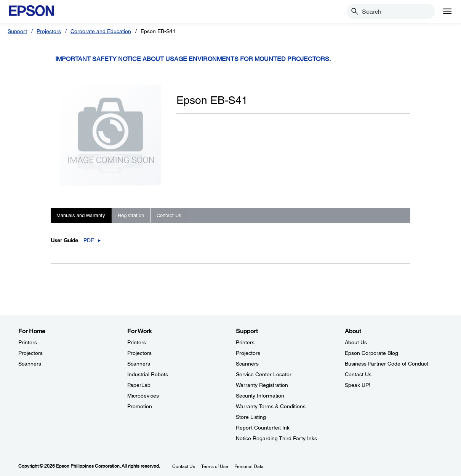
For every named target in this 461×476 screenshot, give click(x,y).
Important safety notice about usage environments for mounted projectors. (193, 59)
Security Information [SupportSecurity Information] (260, 396)
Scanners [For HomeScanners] (30, 364)
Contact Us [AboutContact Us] (358, 374)
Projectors (49, 31)
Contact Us (184, 466)
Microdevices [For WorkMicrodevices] (143, 396)
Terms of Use (215, 466)
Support (17, 31)
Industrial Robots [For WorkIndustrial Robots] (148, 374)
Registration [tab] (131, 215)
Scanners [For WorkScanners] (139, 364)
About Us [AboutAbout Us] (356, 342)
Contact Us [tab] (169, 215)
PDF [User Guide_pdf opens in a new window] (89, 240)
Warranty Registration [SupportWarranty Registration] (262, 385)
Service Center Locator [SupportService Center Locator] (264, 374)
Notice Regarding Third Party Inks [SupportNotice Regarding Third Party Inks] (276, 438)
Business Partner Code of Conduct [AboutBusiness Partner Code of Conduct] (387, 364)
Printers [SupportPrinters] (245, 342)
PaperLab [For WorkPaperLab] (139, 385)
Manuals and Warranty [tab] (81, 215)
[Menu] (447, 11)
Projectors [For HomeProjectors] (30, 353)
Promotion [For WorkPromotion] (140, 406)
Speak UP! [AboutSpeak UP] (358, 385)
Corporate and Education (101, 31)
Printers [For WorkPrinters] (137, 342)
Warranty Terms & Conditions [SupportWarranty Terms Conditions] (271, 406)
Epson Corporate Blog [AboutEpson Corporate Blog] (371, 353)
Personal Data (249, 466)
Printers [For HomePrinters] (28, 342)
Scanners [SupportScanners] (247, 364)
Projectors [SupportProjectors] (248, 353)
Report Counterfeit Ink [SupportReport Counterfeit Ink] (263, 428)
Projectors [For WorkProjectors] (139, 353)
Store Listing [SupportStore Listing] (251, 417)
